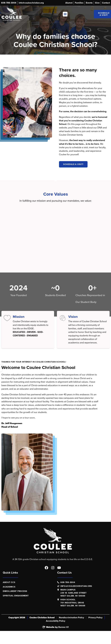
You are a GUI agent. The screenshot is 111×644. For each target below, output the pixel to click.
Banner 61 (64, 627)
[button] (65, 14)
